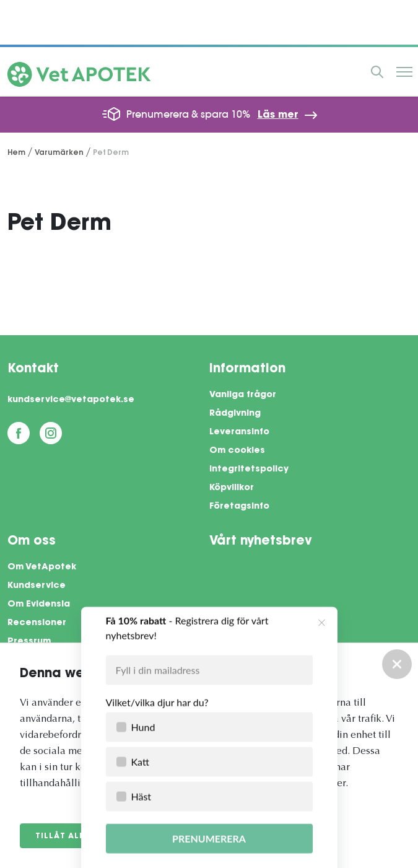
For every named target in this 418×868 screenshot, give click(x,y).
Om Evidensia (39, 605)
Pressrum (29, 642)
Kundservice (37, 586)
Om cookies (237, 451)
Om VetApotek (42, 568)
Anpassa (146, 836)
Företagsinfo (239, 507)
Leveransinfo (239, 432)
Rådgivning (235, 414)
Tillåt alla (63, 836)
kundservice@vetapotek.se (71, 400)
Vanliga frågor (243, 395)
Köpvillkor (232, 488)
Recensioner (37, 623)
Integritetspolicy (249, 470)
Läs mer (278, 115)
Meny (404, 72)
